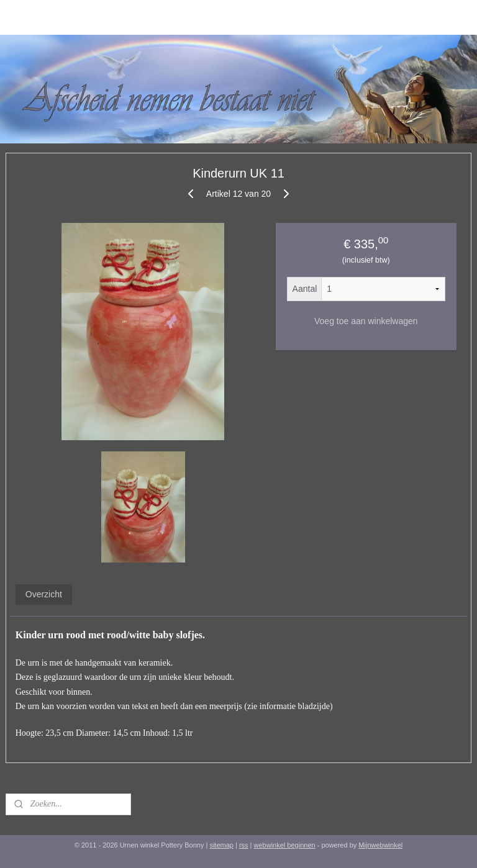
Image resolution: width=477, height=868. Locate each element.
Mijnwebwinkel (380, 845)
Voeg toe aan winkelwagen (366, 321)
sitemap (221, 845)
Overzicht (44, 594)
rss (244, 845)
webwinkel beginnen (285, 845)
